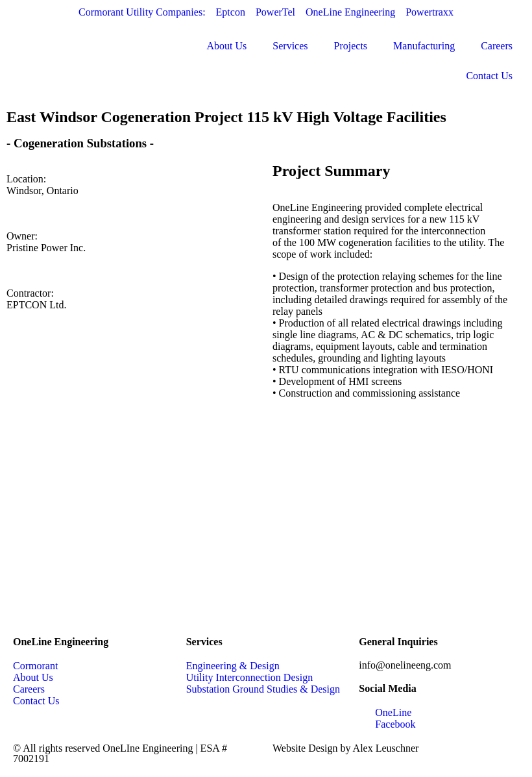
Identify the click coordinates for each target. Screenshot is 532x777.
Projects (351, 46)
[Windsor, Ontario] (266, 526)
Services (290, 46)
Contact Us (489, 76)
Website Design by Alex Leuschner (345, 748)
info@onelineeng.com (405, 665)
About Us (227, 46)
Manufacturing (424, 46)
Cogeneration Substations (80, 143)
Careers (497, 46)
